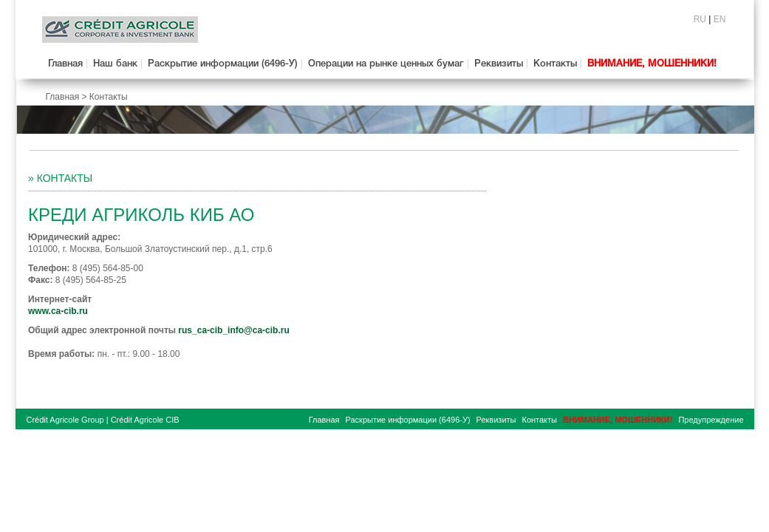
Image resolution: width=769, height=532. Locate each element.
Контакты (555, 64)
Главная (65, 64)
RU (700, 19)
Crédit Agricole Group (65, 420)
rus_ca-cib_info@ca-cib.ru (233, 330)
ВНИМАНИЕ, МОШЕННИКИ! (652, 64)
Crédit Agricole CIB (145, 420)
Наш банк (115, 64)
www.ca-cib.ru (58, 311)
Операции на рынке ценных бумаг (386, 64)
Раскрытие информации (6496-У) (223, 64)
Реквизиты (499, 64)
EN (720, 19)
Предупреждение (711, 420)
